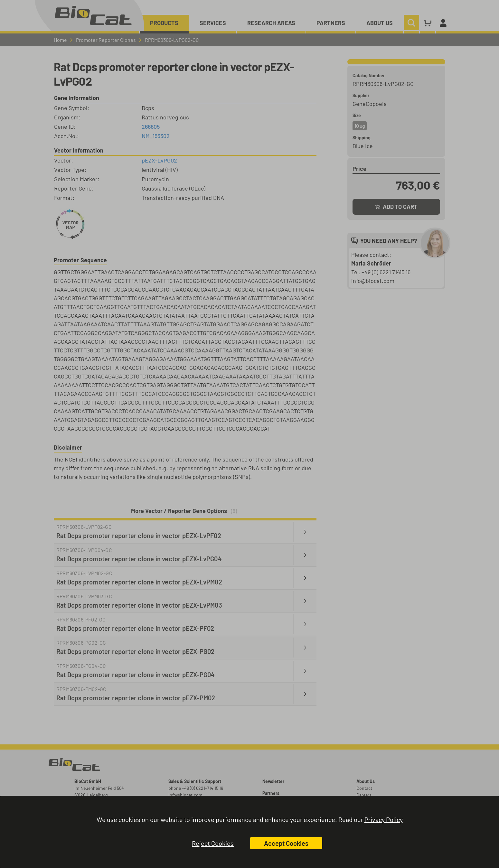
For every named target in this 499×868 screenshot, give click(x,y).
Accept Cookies (286, 843)
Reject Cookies (213, 843)
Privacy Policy (384, 819)
